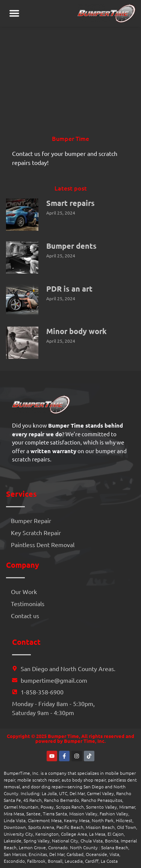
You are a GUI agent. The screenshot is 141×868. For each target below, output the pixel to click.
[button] (14, 13)
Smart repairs (70, 203)
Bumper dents (71, 246)
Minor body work (77, 331)
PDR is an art (69, 289)
